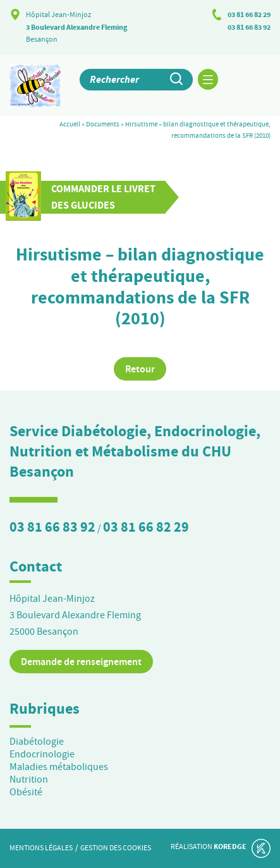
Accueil (70, 124)
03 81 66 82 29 (249, 15)
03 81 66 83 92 (249, 27)
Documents (103, 124)
